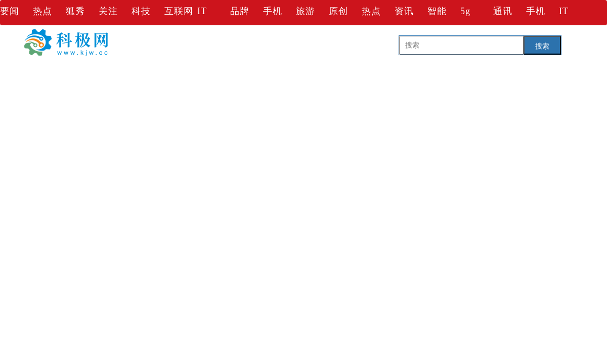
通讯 (503, 11)
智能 (437, 11)
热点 (42, 11)
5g (465, 11)
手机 (273, 11)
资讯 (404, 11)
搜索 (542, 46)
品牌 (240, 11)
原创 (338, 11)
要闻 (10, 11)
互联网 (179, 11)
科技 (141, 11)
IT (202, 11)
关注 (108, 11)
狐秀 (75, 11)
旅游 (306, 11)
